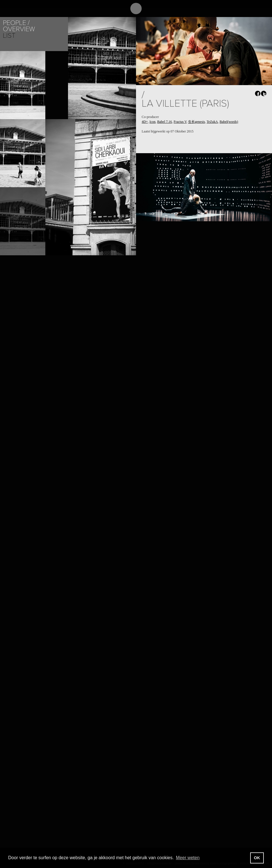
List (9, 36)
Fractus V (180, 122)
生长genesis (196, 122)
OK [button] (257, 858)
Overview (19, 29)
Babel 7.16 (165, 122)
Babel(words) (229, 122)
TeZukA (212, 122)
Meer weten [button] (188, 858)
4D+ (145, 122)
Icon (152, 122)
